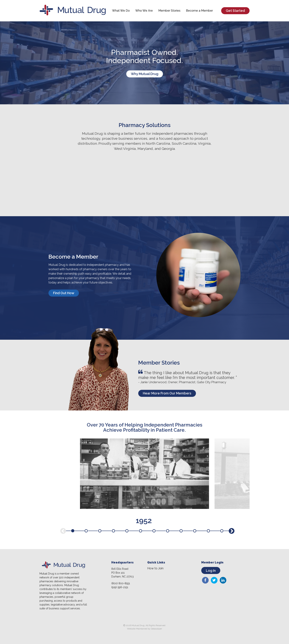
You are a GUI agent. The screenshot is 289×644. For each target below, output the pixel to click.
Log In (211, 571)
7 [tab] (154, 531)
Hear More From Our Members (167, 393)
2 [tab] (86, 531)
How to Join (155, 568)
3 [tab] (100, 531)
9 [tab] (181, 531)
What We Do (121, 11)
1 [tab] (73, 531)
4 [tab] (113, 531)
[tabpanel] (144, 474)
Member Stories (169, 11)
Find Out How (64, 293)
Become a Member (199, 11)
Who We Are (144, 11)
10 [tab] (195, 531)
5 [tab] (127, 531)
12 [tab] (222, 531)
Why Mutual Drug (145, 74)
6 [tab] (140, 531)
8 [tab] (168, 531)
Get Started (235, 11)
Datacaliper (156, 629)
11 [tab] (208, 531)
